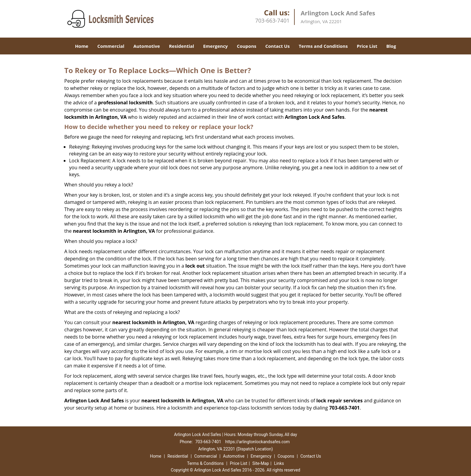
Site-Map (261, 463)
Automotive (147, 46)
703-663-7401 (272, 20)
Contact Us (277, 46)
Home (82, 46)
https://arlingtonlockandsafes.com (258, 442)
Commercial (111, 46)
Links (279, 463)
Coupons (246, 46)
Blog (391, 46)
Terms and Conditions (323, 46)
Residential (181, 46)
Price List (367, 46)
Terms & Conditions (205, 463)
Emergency (215, 46)
